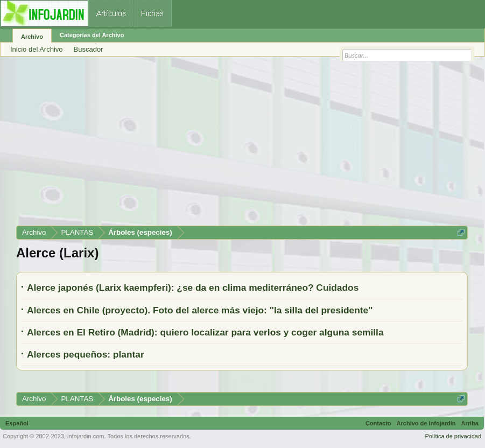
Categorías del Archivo (92, 35)
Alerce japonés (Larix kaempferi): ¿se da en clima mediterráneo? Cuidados (193, 288)
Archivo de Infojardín (426, 423)
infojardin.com (86, 436)
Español (17, 423)
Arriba (470, 423)
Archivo (32, 37)
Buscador (89, 49)
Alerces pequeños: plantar (86, 354)
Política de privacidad (453, 436)
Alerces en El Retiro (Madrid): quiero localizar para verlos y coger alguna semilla (205, 332)
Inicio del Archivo (37, 49)
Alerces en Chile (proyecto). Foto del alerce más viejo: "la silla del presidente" (200, 310)
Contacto (378, 423)
